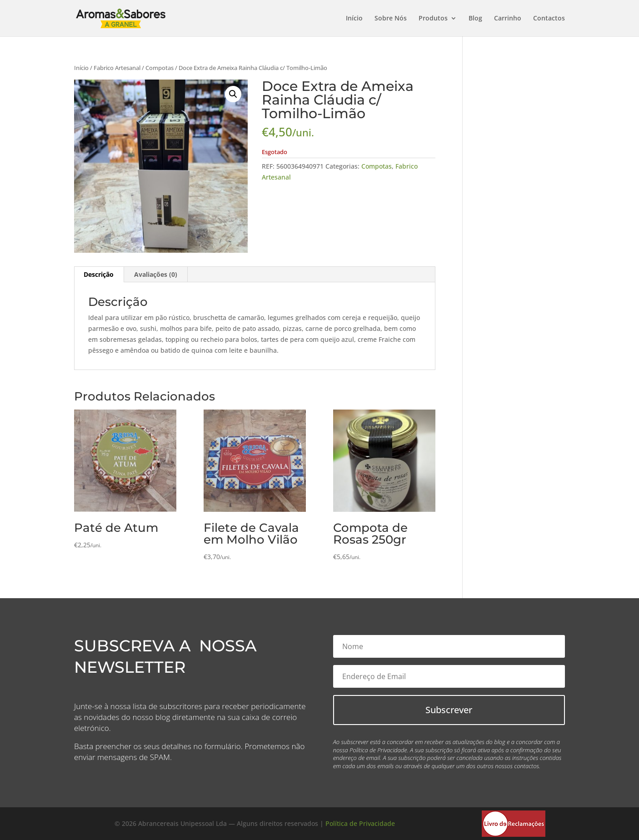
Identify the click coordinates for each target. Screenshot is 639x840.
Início (354, 19)
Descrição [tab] (99, 274)
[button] (233, 94)
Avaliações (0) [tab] (156, 274)
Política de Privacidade (360, 823)
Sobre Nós (391, 19)
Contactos (549, 19)
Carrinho (508, 19)
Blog (475, 19)
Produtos (433, 19)
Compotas (160, 68)
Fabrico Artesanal (117, 68)
